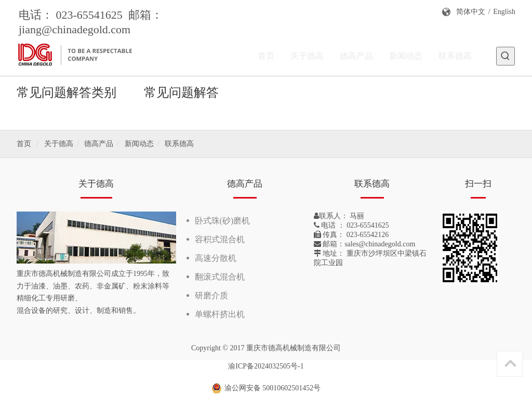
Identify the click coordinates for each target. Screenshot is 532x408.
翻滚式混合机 (220, 277)
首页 (24, 144)
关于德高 (59, 144)
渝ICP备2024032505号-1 (266, 366)
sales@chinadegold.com (380, 244)
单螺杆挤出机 (220, 314)
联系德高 (179, 144)
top (510, 363)
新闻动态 (139, 144)
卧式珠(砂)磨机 (223, 221)
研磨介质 (211, 295)
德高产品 (99, 144)
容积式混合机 (220, 239)
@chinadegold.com (86, 29)
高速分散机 (216, 258)
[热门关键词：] (506, 56)
